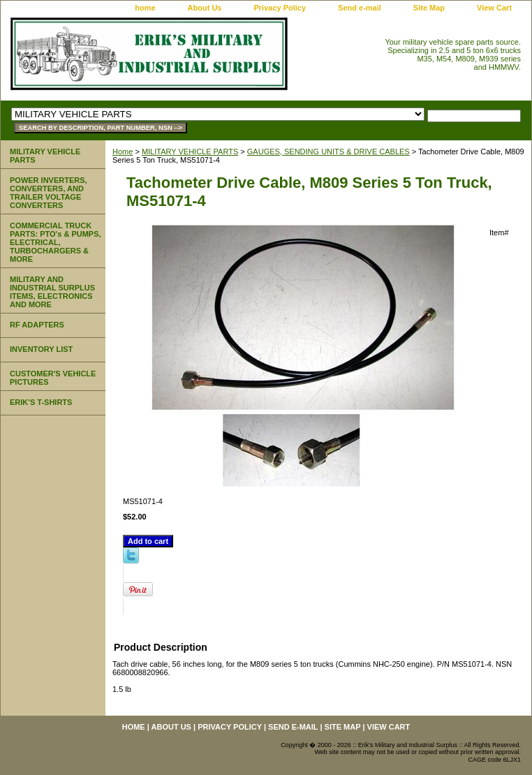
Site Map (429, 8)
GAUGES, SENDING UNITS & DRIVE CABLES (328, 152)
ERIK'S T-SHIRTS (41, 402)
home (145, 8)
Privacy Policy (280, 8)
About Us (205, 8)
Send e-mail (360, 8)
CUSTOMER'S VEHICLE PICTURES (53, 378)
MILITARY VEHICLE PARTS (190, 152)
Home (123, 152)
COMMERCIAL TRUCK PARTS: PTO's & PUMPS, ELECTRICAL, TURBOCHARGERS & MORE (56, 242)
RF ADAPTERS (37, 325)
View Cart (494, 8)
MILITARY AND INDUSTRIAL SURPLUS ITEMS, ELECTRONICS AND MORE (52, 292)
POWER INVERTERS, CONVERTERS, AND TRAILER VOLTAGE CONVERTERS (49, 193)
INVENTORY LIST (41, 349)
